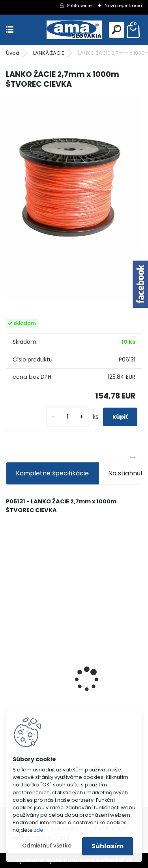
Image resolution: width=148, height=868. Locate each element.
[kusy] (67, 417)
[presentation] (10, 666)
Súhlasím (108, 846)
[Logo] (74, 30)
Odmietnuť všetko (47, 846)
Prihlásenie (79, 6)
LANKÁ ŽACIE (49, 53)
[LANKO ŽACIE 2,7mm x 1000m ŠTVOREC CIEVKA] (74, 198)
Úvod (13, 53)
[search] (117, 29)
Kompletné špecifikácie (52, 473)
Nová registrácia (123, 6)
